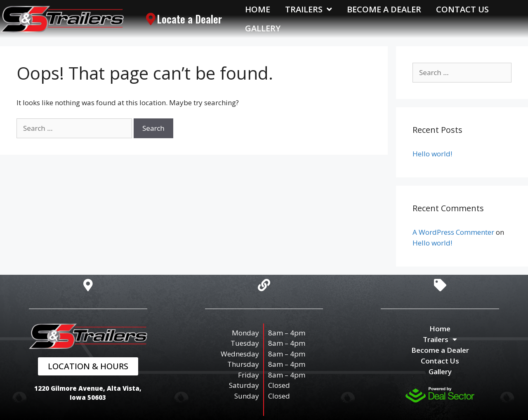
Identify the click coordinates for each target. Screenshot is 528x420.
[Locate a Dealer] (151, 19)
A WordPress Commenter (453, 232)
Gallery (263, 28)
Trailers (309, 9)
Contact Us (462, 9)
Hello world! (432, 154)
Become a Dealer (384, 9)
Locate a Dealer (189, 19)
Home (258, 9)
